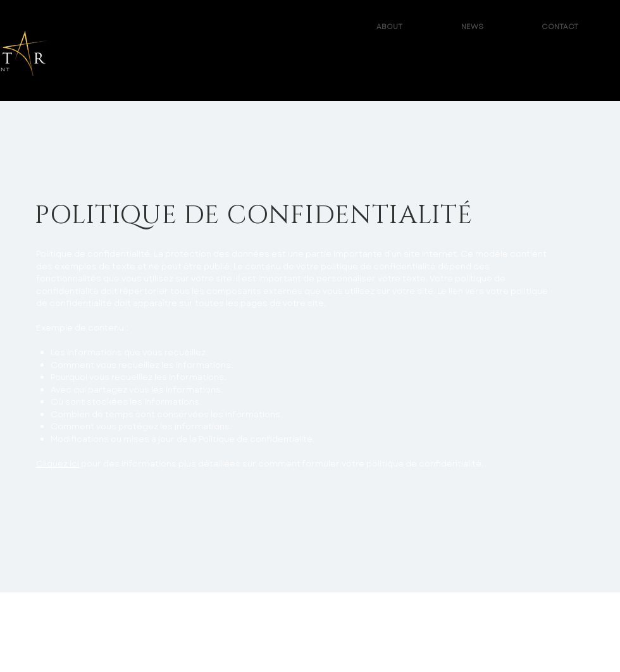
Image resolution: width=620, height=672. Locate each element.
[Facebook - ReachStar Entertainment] (284, 660)
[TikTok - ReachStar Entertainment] (360, 660)
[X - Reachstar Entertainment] (335, 660)
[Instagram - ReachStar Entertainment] (310, 660)
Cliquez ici (58, 464)
